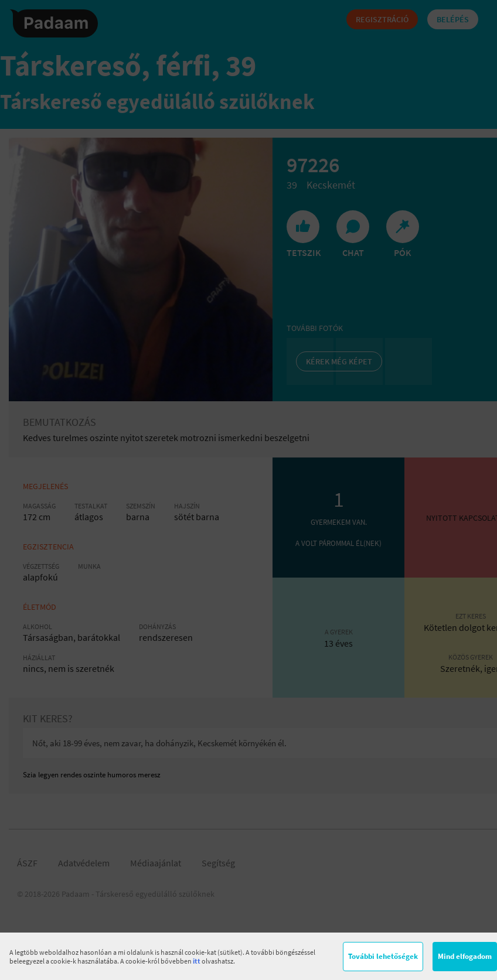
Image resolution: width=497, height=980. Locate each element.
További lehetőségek (383, 956)
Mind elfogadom (465, 956)
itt (197, 961)
